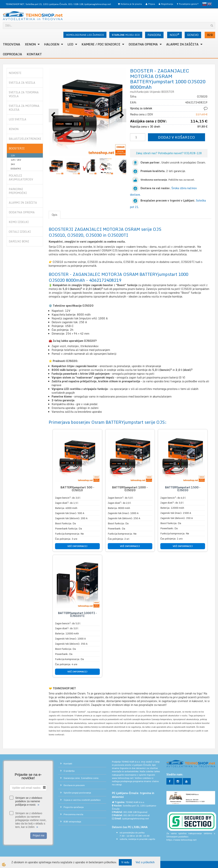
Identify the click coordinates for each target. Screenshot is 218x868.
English (209, 4)
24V (13, 164)
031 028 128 (130, 812)
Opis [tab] (55, 215)
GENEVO (193, 35)
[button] (121, 115)
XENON (30, 44)
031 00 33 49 (130, 815)
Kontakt (34, 54)
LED (70, 44)
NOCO (174, 35)
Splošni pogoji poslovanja (77, 793)
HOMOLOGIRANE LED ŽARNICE (85, 35)
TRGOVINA (12, 44)
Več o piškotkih (145, 862)
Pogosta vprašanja (74, 807)
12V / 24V (16, 160)
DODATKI (16, 169)
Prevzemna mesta (73, 814)
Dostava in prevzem (74, 785)
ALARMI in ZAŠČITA (182, 44)
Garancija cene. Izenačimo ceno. (81, 778)
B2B (210, 35)
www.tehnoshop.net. (123, 778)
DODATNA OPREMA (143, 44)
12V (13, 155)
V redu (125, 862)
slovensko (204, 4)
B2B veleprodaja (72, 822)
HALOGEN (52, 44)
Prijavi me (39, 835)
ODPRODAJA (12, 54)
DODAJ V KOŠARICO (176, 137)
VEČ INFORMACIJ (77, 546)
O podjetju (69, 771)
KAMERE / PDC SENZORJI (101, 44)
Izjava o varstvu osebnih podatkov (82, 800)
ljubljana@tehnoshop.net (98, 4)
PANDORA (154, 35)
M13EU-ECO (126, 35)
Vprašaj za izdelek (141, 108)
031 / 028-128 (76, 4)
